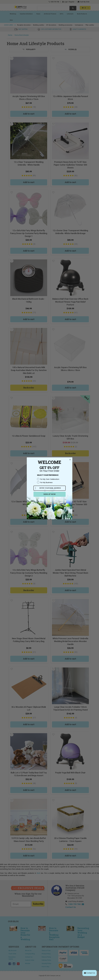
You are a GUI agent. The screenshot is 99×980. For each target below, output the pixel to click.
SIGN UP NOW (50, 494)
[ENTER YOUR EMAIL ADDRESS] (50, 488)
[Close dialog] (70, 460)
